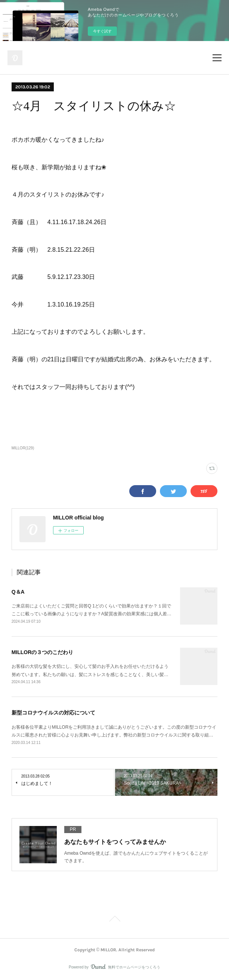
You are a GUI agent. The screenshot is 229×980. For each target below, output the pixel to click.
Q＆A (18, 592)
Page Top (114, 920)
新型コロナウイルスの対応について (53, 713)
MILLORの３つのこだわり (43, 652)
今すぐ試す (102, 31)
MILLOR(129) (23, 448)
